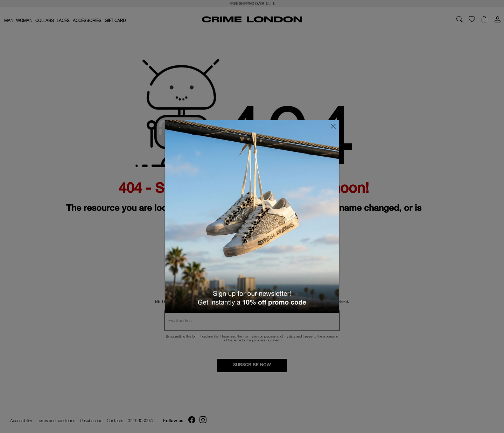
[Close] (333, 126)
